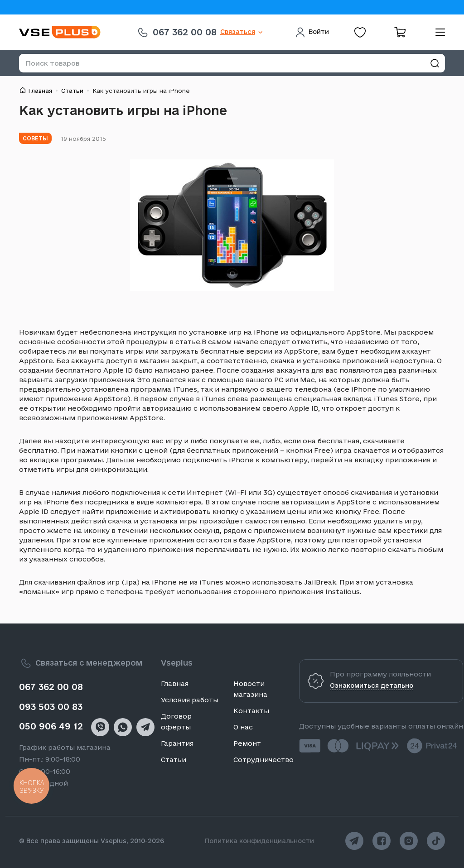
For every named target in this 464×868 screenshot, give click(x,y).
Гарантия (177, 743)
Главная (40, 91)
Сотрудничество (263, 760)
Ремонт (247, 743)
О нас (243, 727)
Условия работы (190, 700)
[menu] (437, 32)
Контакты (251, 711)
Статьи (72, 91)
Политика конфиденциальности (259, 841)
